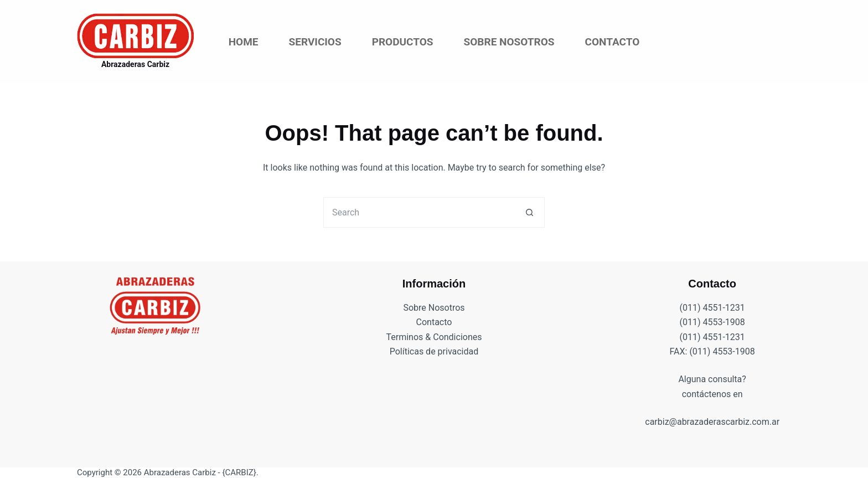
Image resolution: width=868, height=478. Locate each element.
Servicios (315, 42)
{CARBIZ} (239, 472)
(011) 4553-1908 (712, 322)
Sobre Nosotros (509, 42)
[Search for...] (419, 212)
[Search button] (529, 212)
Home (244, 42)
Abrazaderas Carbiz (135, 64)
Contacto (612, 42)
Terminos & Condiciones (434, 337)
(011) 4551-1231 (712, 308)
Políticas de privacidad (434, 351)
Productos (403, 42)
